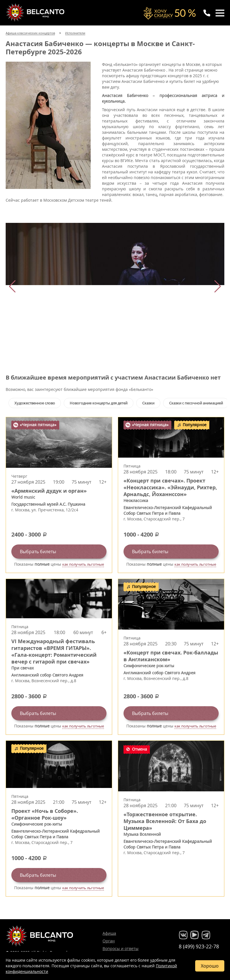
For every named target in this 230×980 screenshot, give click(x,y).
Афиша (109, 933)
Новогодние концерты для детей (99, 403)
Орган (109, 941)
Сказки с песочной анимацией (196, 403)
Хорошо (210, 966)
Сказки (148, 403)
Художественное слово (35, 403)
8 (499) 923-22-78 (199, 946)
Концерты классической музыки (36, 12)
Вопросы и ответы (121, 948)
